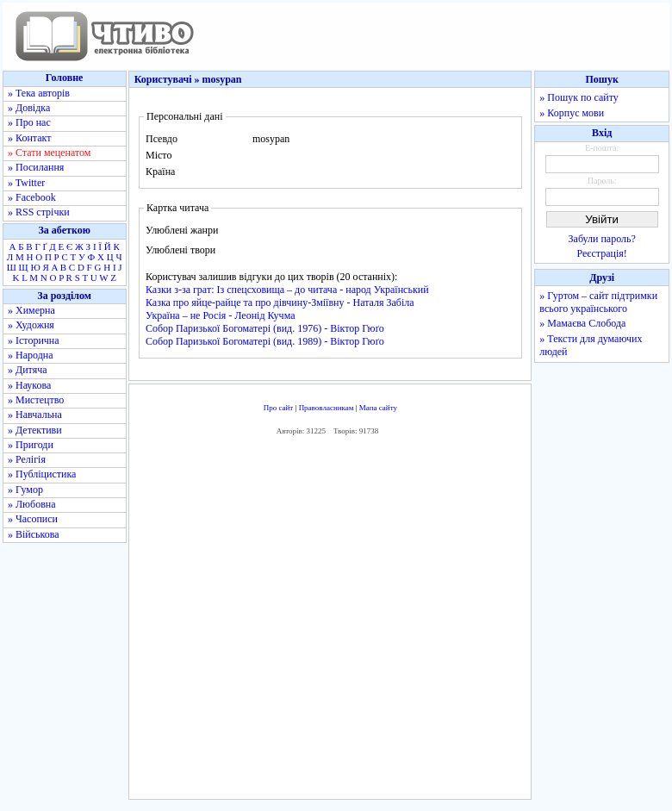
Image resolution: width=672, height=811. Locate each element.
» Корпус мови (572, 113)
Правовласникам (327, 408)
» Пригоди (31, 445)
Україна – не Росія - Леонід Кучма (221, 315)
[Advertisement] (384, 621)
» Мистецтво (36, 400)
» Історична (34, 340)
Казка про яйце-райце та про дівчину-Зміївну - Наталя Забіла (280, 303)
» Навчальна (35, 415)
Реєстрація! (602, 253)
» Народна (31, 355)
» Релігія (27, 459)
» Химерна (31, 310)
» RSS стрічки (39, 212)
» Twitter (26, 183)
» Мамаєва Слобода (582, 323)
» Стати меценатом (49, 153)
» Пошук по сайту (579, 97)
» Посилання (36, 167)
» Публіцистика (42, 474)
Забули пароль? (602, 239)
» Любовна (32, 504)
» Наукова (29, 385)
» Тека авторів (39, 93)
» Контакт (29, 138)
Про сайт (279, 408)
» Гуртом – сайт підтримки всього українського (598, 302)
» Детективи (35, 430)
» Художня (31, 325)
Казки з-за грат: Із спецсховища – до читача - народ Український (287, 290)
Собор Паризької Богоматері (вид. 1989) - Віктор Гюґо (265, 341)
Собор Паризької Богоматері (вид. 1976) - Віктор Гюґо (265, 328)
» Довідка (29, 108)
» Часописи (33, 519)
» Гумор (25, 490)
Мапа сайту (378, 408)
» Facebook (32, 197)
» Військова (34, 534)
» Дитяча (28, 370)
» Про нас (29, 122)
